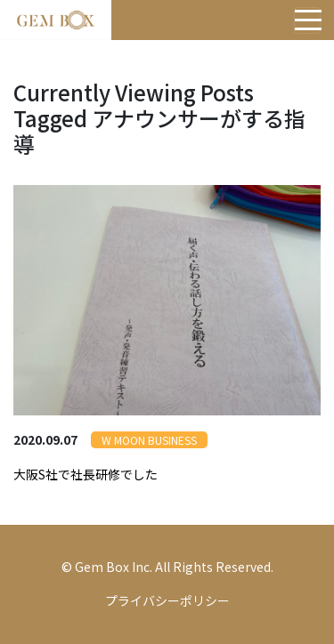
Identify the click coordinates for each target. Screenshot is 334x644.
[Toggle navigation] (307, 20)
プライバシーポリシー (167, 600)
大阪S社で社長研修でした (86, 474)
